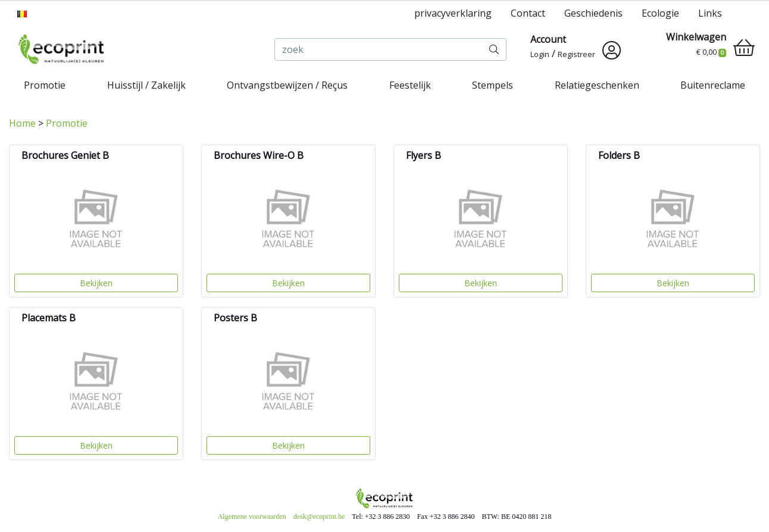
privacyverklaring (453, 13)
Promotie (45, 85)
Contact (528, 13)
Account (548, 39)
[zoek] (379, 49)
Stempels (493, 85)
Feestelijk (410, 85)
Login (540, 54)
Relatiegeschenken (597, 85)
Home (22, 123)
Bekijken (96, 283)
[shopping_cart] (744, 48)
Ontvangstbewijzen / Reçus (287, 85)
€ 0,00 (711, 52)
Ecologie (660, 13)
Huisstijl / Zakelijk (146, 85)
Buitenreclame (713, 85)
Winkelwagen (696, 37)
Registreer (576, 54)
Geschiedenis (593, 13)
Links (710, 13)
